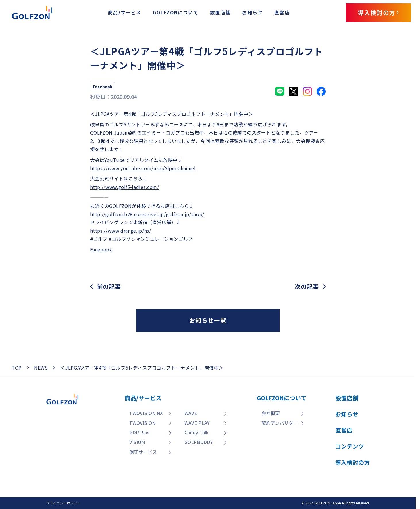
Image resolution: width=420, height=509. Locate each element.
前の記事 (109, 287)
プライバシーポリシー (63, 503)
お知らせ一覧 (208, 320)
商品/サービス (125, 12)
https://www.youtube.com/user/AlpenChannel (143, 168)
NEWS (41, 368)
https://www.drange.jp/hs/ (121, 231)
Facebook (101, 249)
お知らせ (253, 12)
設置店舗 (220, 12)
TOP (17, 368)
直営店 (282, 12)
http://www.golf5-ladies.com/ (125, 187)
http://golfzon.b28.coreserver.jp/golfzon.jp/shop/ (147, 214)
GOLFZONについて (176, 12)
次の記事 (307, 287)
